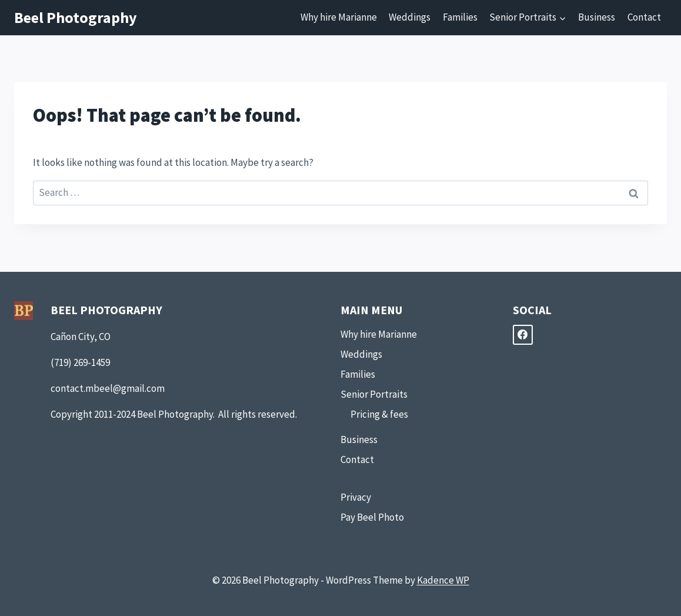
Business (597, 17)
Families (460, 17)
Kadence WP (443, 580)
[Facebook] (523, 335)
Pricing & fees (379, 414)
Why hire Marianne (339, 17)
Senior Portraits (374, 394)
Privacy (356, 497)
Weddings (410, 17)
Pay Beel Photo (372, 517)
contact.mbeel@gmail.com (108, 388)
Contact (644, 17)
